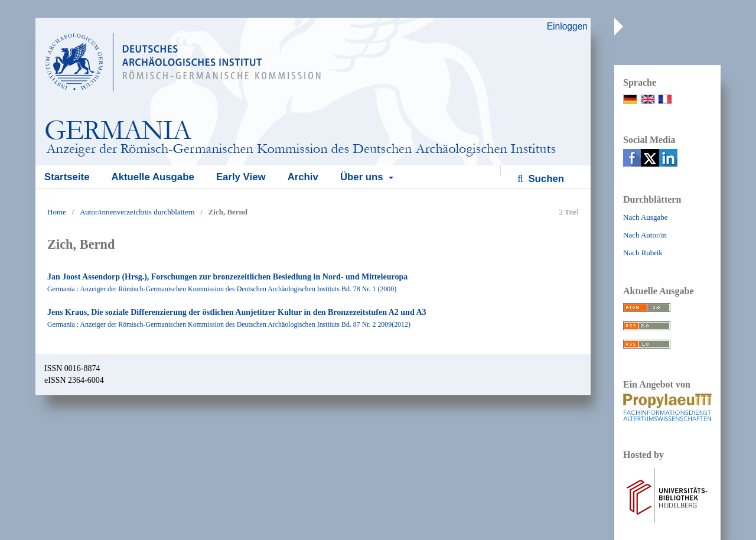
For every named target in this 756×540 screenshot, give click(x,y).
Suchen (545, 179)
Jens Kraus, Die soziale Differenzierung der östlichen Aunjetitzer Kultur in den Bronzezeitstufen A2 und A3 (237, 312)
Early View (241, 177)
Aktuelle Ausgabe (153, 177)
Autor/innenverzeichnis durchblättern (137, 212)
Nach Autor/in (645, 235)
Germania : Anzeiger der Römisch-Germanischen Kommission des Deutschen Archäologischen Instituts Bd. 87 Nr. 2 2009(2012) (229, 324)
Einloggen (567, 26)
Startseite (67, 177)
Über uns (363, 177)
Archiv (303, 177)
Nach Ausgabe (645, 217)
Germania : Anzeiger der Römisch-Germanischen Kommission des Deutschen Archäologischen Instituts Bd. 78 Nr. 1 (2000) (222, 289)
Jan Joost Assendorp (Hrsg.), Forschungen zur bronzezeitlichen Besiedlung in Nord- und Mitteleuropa (227, 277)
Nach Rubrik (643, 253)
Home (57, 212)
